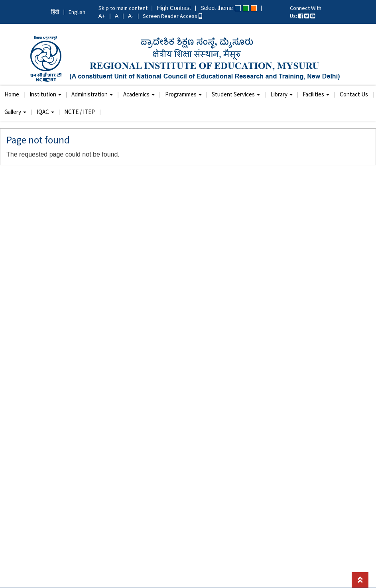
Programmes (183, 94)
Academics (139, 94)
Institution (45, 94)
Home (12, 94)
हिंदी (55, 12)
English (77, 12)
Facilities (316, 94)
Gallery (15, 112)
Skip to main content (123, 8)
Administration (92, 94)
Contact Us (354, 94)
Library (282, 94)
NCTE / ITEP (80, 112)
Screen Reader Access (172, 16)
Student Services (236, 94)
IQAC (45, 112)
